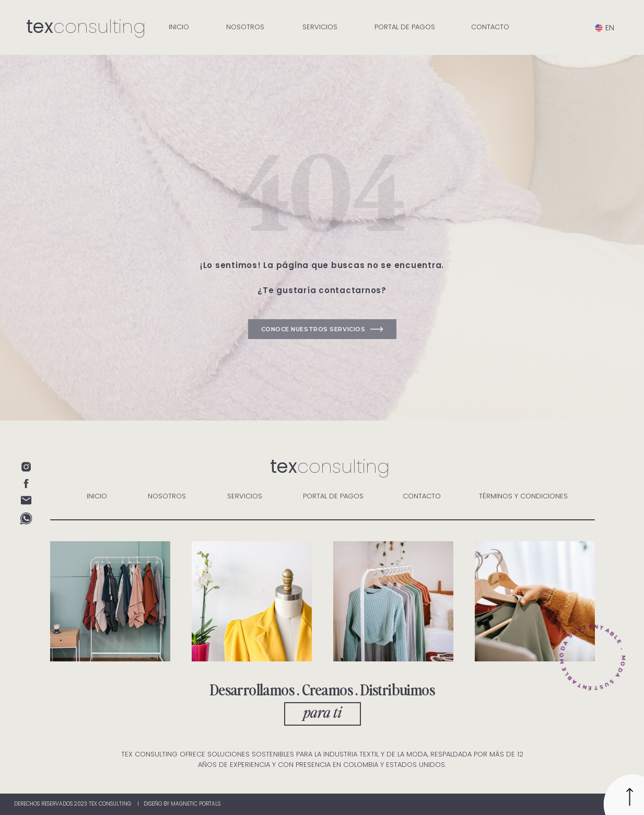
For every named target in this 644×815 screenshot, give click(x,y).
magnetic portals (196, 804)
